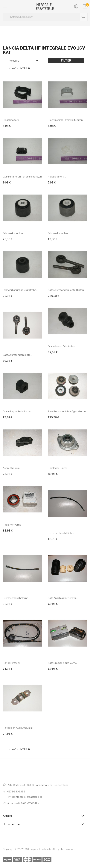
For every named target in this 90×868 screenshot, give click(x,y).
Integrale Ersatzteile (40, 849)
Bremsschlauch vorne (16, 598)
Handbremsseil (12, 663)
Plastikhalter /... (12, 120)
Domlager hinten (58, 468)
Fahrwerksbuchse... (14, 233)
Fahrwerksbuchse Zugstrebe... (20, 290)
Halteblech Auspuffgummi (18, 728)
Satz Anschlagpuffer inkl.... (63, 598)
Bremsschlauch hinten (61, 533)
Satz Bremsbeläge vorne (62, 663)
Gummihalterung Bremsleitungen (22, 177)
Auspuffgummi (11, 468)
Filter (66, 61)
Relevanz (24, 61)
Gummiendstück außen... (62, 346)
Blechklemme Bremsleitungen (65, 120)
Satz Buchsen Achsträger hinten (67, 411)
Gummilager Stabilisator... (18, 411)
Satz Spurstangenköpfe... (17, 355)
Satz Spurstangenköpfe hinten (66, 290)
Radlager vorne (12, 525)
